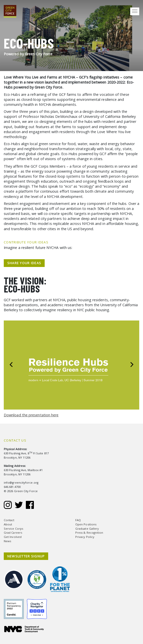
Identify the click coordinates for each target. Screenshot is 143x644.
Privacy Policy (85, 537)
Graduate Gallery (87, 529)
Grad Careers (13, 533)
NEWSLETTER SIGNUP (26, 556)
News (7, 541)
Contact (9, 520)
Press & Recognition (89, 533)
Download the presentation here (31, 415)
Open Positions (86, 524)
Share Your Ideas (24, 263)
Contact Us (15, 440)
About (8, 524)
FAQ (78, 520)
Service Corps (13, 529)
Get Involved (13, 537)
